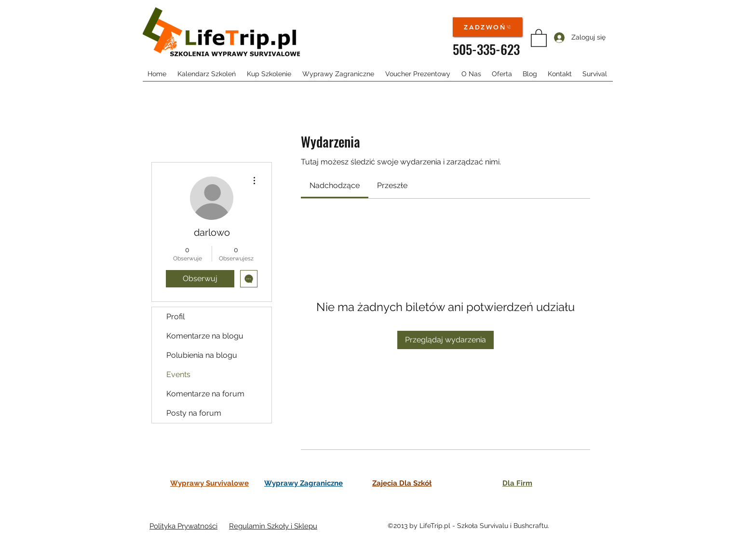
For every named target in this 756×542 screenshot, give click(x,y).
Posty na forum (194, 413)
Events (178, 374)
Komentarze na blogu (205, 336)
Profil (175, 317)
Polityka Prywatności (183, 526)
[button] (539, 37)
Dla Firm (517, 483)
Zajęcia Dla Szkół (402, 483)
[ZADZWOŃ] (487, 27)
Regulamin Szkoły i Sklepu (273, 526)
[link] (335, 185)
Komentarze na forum (205, 394)
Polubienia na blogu (202, 355)
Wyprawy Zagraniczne (304, 483)
